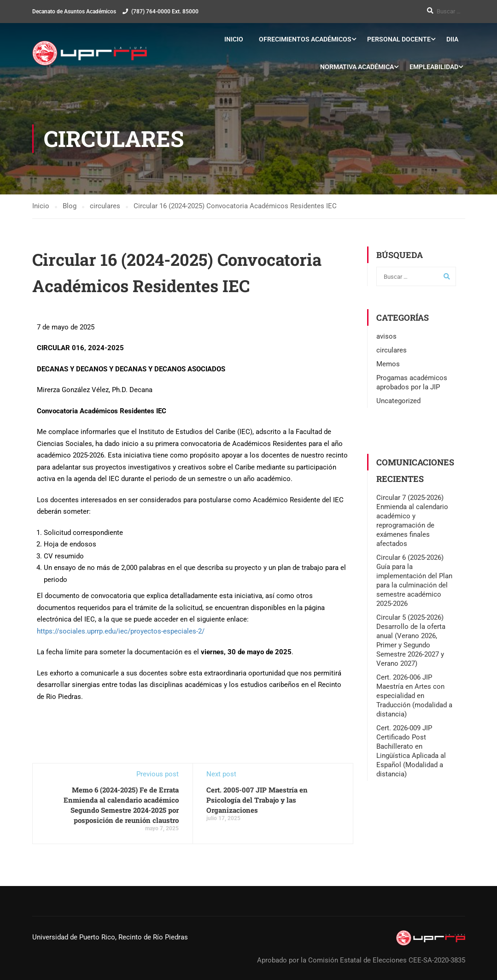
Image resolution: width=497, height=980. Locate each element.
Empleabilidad (434, 67)
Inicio (234, 39)
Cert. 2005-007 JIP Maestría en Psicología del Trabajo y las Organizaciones (257, 800)
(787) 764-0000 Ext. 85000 (165, 12)
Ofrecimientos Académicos (305, 39)
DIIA (452, 39)
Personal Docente (399, 39)
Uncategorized (398, 401)
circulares (392, 350)
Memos (388, 364)
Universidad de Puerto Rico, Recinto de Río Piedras (110, 937)
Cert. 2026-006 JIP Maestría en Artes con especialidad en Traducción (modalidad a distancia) (414, 696)
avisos (386, 336)
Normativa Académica (357, 67)
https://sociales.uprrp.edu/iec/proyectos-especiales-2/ (121, 631)
